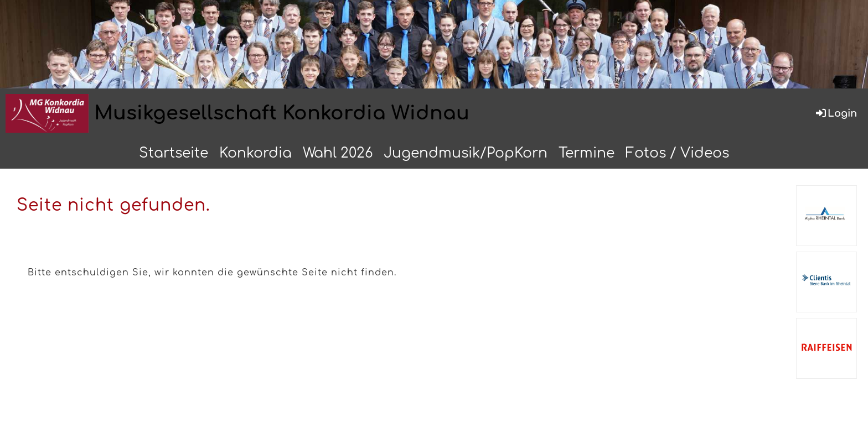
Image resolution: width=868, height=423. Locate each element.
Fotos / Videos (677, 153)
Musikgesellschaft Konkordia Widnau (282, 113)
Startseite (174, 153)
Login (836, 113)
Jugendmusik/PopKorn (466, 153)
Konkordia (255, 153)
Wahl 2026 (338, 153)
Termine (587, 153)
